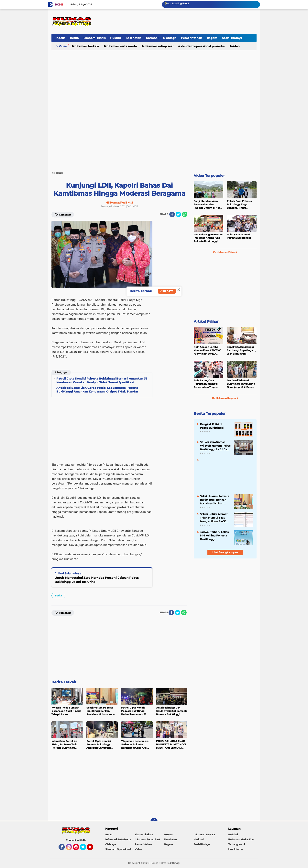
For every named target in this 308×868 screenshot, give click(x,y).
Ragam (212, 38)
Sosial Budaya (232, 38)
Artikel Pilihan (207, 322)
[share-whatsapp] (185, 214)
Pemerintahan (192, 38)
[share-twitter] (178, 214)
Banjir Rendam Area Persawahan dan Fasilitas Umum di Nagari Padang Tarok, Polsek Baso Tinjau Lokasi (209, 205)
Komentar (63, 214)
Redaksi (233, 834)
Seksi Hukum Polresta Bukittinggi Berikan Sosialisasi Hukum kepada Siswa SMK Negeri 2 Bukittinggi (215, 500)
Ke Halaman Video (225, 252)
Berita (74, 38)
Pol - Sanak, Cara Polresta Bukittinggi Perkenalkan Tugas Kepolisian (206, 384)
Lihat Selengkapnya (225, 552)
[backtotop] (154, 821)
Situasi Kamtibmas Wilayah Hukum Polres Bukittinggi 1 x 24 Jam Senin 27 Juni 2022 (215, 446)
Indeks (60, 38)
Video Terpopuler (209, 176)
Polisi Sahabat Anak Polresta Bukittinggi (239, 236)
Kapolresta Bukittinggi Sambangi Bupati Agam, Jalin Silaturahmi (241, 350)
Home (59, 5)
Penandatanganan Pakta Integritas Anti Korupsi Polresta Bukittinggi (209, 238)
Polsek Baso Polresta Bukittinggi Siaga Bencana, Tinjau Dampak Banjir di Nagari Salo (242, 205)
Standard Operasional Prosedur (203, 46)
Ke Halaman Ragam (225, 398)
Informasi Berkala (86, 46)
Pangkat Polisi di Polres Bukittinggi (212, 426)
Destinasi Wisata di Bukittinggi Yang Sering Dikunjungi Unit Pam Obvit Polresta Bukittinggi (241, 384)
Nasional (152, 38)
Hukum (116, 38)
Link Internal (236, 849)
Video (63, 46)
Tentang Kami (236, 844)
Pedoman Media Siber (241, 839)
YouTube (93, 849)
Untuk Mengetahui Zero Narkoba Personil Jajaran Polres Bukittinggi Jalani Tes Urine (97, 580)
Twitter (85, 849)
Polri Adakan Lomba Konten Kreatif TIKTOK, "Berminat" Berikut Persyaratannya (207, 350)
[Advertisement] (185, 21)
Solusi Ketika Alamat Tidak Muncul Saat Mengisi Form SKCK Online (214, 518)
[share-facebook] (172, 214)
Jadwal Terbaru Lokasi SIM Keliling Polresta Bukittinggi (215, 535)
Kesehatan (133, 38)
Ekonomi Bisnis (94, 38)
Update (167, 291)
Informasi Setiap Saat (159, 46)
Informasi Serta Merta (121, 46)
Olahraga (170, 38)
